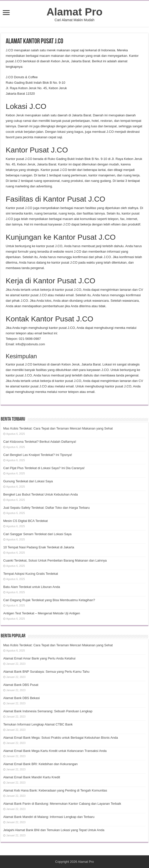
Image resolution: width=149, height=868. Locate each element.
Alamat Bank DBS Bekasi (22, 698)
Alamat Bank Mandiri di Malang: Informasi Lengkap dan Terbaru (49, 817)
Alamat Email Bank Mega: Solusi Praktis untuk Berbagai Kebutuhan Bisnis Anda (61, 738)
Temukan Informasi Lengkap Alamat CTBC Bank (38, 724)
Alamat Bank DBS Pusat (21, 685)
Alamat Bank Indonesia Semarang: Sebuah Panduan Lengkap (48, 711)
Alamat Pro (74, 12)
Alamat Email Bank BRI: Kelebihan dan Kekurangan (40, 764)
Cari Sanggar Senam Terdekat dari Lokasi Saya (37, 534)
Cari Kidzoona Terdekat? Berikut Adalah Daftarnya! (40, 442)
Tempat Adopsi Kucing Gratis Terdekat (31, 574)
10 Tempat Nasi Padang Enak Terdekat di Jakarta (39, 547)
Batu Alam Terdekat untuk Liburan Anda (32, 587)
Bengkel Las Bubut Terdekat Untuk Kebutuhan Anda (41, 494)
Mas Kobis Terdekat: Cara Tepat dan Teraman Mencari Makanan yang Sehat (58, 428)
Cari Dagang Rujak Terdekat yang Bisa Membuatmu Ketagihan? (49, 600)
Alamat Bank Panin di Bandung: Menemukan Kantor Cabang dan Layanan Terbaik (62, 804)
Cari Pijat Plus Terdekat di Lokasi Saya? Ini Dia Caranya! (44, 468)
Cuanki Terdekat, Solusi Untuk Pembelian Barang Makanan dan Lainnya (55, 560)
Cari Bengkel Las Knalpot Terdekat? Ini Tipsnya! (38, 455)
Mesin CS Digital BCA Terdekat (25, 521)
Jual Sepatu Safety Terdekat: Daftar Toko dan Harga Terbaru (47, 508)
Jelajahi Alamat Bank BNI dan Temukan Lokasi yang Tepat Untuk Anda (54, 830)
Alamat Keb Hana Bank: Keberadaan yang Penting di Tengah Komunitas (55, 790)
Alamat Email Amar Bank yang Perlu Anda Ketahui (39, 658)
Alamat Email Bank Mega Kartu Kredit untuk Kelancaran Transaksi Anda (55, 751)
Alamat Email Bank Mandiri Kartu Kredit (32, 777)
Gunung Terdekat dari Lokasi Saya (28, 481)
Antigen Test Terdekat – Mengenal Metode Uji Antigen (42, 613)
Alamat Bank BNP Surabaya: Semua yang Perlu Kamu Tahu (46, 672)
